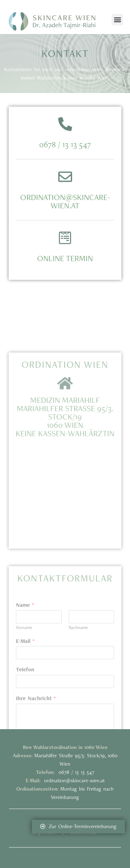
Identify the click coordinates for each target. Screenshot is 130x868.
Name (25, 664)
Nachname (78, 686)
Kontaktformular (65, 637)
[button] (117, 20)
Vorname (24, 686)
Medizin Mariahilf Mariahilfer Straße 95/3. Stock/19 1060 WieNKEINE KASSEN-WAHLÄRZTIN (65, 470)
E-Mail (25, 700)
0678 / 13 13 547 (65, 158)
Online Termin (65, 272)
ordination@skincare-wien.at (65, 215)
